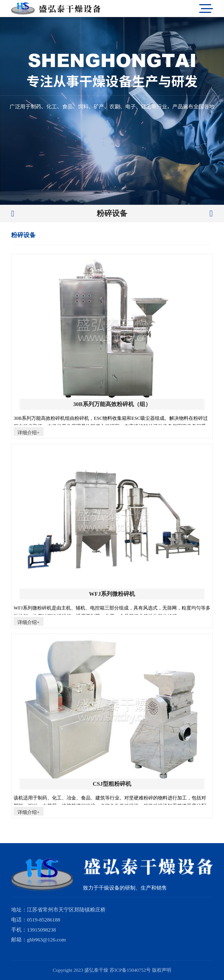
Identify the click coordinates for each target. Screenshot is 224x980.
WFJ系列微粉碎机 (112, 594)
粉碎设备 (112, 213)
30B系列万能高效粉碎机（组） (112, 404)
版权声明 (162, 970)
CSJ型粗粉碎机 (112, 784)
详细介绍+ (28, 433)
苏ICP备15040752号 (130, 970)
